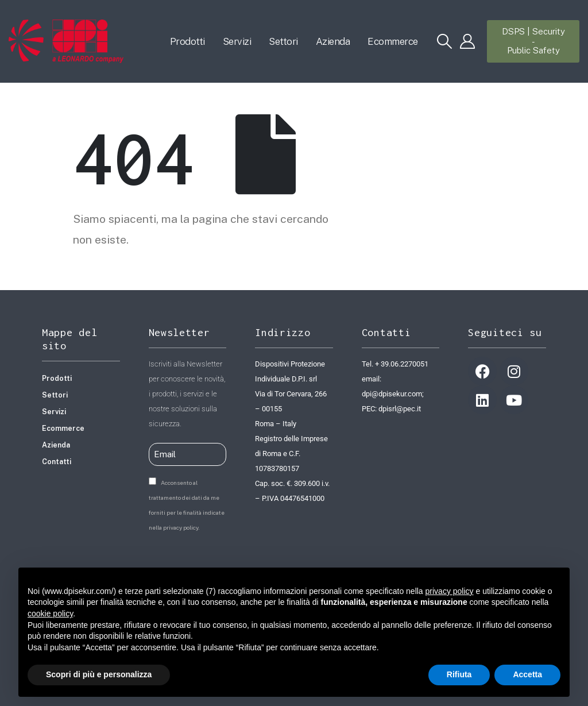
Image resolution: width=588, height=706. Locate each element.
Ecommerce (393, 41)
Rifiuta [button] (459, 674)
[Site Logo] (66, 41)
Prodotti (187, 41)
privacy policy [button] (450, 591)
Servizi (237, 41)
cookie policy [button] (50, 614)
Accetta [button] (527, 674)
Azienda (333, 41)
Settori (283, 41)
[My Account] (468, 41)
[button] (445, 41)
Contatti (57, 462)
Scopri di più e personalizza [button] (99, 674)
